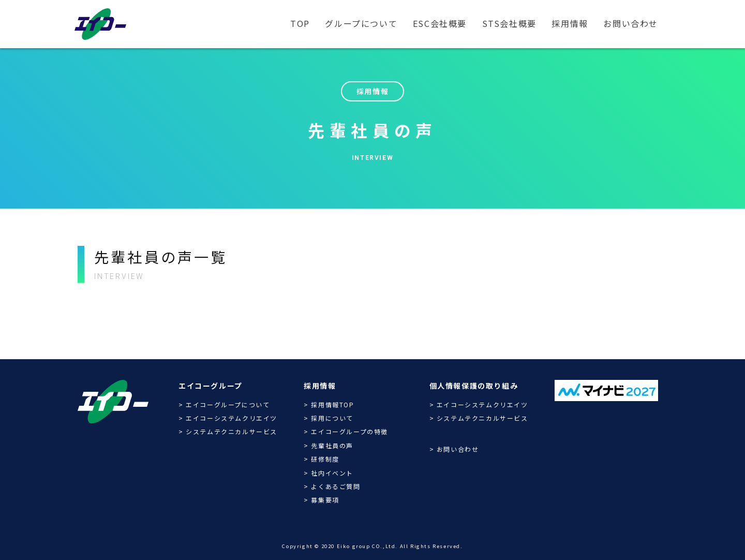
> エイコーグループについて (224, 404)
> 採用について (329, 418)
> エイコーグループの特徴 (346, 431)
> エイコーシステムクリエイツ (228, 418)
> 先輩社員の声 (329, 445)
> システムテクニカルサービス (228, 431)
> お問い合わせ (454, 449)
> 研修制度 (322, 459)
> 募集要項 (322, 500)
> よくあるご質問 (332, 486)
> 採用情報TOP (329, 404)
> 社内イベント (329, 473)
